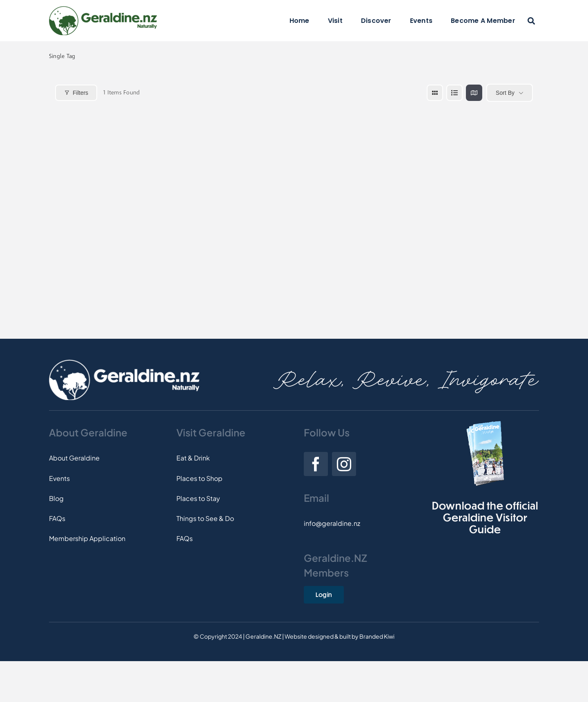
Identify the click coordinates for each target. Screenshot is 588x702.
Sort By (505, 93)
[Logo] (103, 9)
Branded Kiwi (377, 636)
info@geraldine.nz (332, 523)
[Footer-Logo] (124, 363)
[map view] (474, 93)
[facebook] (316, 464)
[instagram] (344, 464)
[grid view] (435, 93)
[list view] (454, 93)
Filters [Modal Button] (76, 93)
